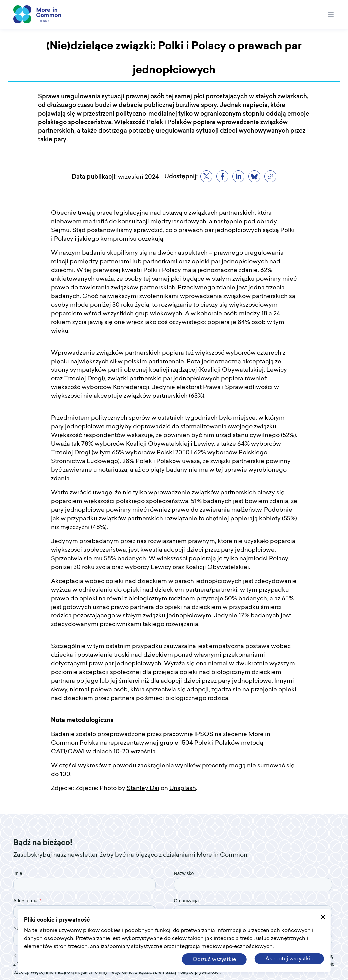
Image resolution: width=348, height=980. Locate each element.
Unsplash (183, 788)
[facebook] (222, 176)
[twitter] (206, 176)
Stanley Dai (143, 788)
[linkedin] (238, 176)
